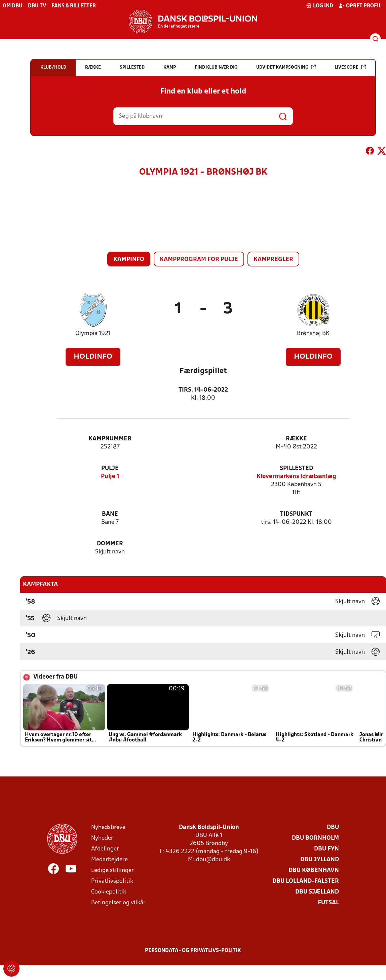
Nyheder (102, 838)
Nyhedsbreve (108, 827)
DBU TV (37, 6)
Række (296, 439)
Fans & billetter (74, 6)
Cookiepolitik (109, 892)
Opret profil (360, 6)
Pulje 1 (110, 477)
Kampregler (273, 260)
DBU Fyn (326, 849)
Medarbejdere (109, 860)
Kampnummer (110, 439)
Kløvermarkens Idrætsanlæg (296, 477)
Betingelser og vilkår (118, 903)
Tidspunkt (296, 514)
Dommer (110, 544)
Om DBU (13, 6)
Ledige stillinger (112, 870)
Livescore (350, 67)
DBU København (314, 870)
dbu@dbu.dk (213, 860)
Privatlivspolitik (112, 881)
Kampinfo (129, 260)
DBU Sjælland (317, 892)
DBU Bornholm (315, 838)
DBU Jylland (320, 860)
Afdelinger (105, 849)
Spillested (296, 468)
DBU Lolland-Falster (306, 881)
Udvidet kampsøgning (286, 67)
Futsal (328, 903)
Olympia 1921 (93, 334)
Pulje (110, 468)
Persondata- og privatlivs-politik (193, 951)
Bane (110, 514)
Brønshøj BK (313, 334)
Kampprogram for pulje (199, 260)
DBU (333, 827)
